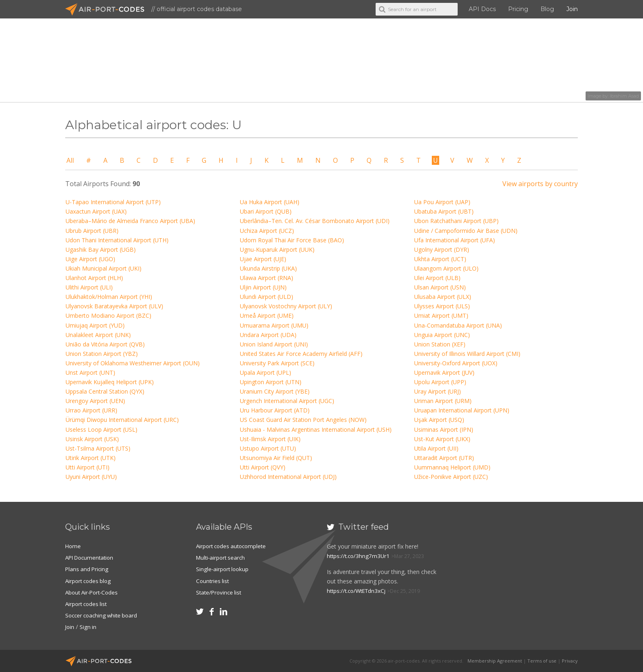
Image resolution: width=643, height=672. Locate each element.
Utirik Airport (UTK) (91, 458)
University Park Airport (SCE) (277, 363)
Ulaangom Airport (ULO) (446, 268)
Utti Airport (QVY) (263, 467)
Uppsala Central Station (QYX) (105, 391)
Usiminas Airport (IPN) (444, 429)
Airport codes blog (90, 580)
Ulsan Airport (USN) (440, 287)
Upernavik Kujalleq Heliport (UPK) (110, 382)
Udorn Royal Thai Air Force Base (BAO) (292, 240)
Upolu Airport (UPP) (440, 382)
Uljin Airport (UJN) (263, 287)
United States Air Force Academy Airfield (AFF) (301, 354)
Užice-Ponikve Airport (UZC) (451, 477)
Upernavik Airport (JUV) (444, 372)
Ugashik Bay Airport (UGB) (101, 249)
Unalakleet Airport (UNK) (98, 335)
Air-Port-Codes (108, 9)
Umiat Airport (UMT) (441, 315)
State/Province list (220, 592)
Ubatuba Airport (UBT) (444, 211)
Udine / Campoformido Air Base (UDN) (466, 231)
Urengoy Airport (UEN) (95, 401)
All (70, 160)
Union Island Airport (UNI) (274, 344)
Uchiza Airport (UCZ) (267, 231)
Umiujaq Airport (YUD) (95, 325)
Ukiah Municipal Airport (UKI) (104, 268)
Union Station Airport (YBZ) (102, 354)
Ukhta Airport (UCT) (440, 259)
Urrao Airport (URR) (91, 410)
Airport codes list (88, 604)
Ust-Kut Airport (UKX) (442, 439)
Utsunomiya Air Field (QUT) (276, 458)
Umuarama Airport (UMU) (274, 325)
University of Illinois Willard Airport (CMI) (467, 354)
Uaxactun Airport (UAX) (96, 211)
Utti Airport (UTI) (88, 467)
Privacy (570, 661)
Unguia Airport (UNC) (442, 335)
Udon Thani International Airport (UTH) (117, 240)
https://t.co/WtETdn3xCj (358, 591)
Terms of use (542, 661)
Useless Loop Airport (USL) (101, 429)
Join (572, 9)
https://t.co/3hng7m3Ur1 (359, 556)
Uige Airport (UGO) (90, 259)
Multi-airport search (222, 557)
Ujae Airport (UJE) (263, 259)
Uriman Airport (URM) (443, 401)
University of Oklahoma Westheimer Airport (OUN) (133, 363)
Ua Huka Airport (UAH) (270, 202)
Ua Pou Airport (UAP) (442, 202)
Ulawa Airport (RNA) (267, 278)
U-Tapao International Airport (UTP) (113, 202)
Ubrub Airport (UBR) (92, 231)
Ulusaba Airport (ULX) (443, 297)
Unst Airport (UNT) (90, 372)
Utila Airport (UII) (436, 448)
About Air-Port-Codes (94, 592)
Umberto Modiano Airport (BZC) (108, 315)
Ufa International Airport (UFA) (455, 240)
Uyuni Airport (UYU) (91, 477)
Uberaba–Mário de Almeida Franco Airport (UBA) (130, 221)
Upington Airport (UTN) (271, 382)
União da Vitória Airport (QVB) (105, 344)
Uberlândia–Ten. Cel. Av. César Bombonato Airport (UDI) (315, 221)
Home (73, 546)
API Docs (482, 9)
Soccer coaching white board (104, 615)
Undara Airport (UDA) (268, 335)
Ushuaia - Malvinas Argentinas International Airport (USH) (316, 429)
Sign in (89, 627)
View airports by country (540, 184)
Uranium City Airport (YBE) (275, 391)
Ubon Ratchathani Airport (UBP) (456, 221)
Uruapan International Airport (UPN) (462, 410)
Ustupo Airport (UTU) (268, 448)
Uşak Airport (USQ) (439, 420)
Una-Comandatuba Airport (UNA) (458, 325)
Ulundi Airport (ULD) (267, 297)
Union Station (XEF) (440, 344)
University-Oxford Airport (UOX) (456, 363)
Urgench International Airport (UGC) (287, 401)
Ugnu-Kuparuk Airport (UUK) (277, 249)
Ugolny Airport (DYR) (442, 249)
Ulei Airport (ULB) (437, 278)
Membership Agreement (495, 661)
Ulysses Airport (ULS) (442, 306)
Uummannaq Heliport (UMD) (452, 467)
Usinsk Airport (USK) (92, 439)
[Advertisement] (518, 576)
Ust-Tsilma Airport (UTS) (98, 448)
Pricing (518, 9)
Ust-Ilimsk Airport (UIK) (270, 439)
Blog (547, 9)
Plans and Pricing (88, 569)
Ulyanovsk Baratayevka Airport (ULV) (114, 306)
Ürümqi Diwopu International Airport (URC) (122, 420)
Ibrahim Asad (624, 96)
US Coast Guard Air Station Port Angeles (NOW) (303, 420)
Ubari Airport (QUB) (266, 211)
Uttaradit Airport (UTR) (444, 458)
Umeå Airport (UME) (267, 315)
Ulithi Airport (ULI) (89, 287)
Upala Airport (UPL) (266, 372)
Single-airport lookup (223, 569)
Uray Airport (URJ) (438, 391)
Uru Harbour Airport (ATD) (275, 410)
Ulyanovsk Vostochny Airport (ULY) (286, 306)
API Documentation (91, 557)
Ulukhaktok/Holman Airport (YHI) (109, 297)
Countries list (213, 580)
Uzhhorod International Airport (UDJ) (288, 477)
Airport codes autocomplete (233, 546)
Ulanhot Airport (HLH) (94, 278)
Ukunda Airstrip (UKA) (268, 268)
